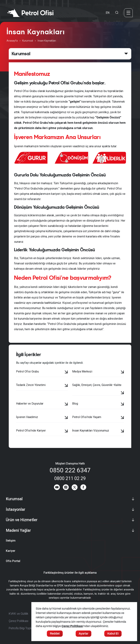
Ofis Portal (13, 561)
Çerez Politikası (19, 621)
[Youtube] (56, 488)
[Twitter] (75, 488)
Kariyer (11, 551)
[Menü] (128, 13)
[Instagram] (65, 488)
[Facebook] (84, 488)
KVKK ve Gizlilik (19, 614)
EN (108, 13)
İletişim (11, 541)
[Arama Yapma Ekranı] (117, 13)
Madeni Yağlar (18, 531)
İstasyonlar (16, 510)
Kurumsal (28, 41)
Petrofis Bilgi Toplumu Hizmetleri (29, 629)
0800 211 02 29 (70, 478)
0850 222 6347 (70, 470)
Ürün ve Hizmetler (22, 520)
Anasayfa (12, 41)
